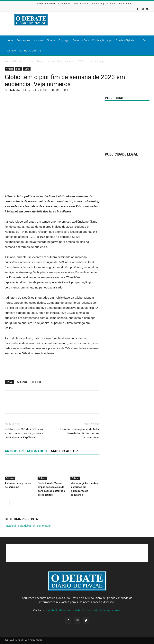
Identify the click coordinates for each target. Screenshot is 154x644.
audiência (22, 382)
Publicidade (125, 3)
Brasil (30, 61)
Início (8, 61)
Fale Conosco (81, 3)
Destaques (24, 40)
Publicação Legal (102, 40)
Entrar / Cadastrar (46, 3)
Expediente (64, 3)
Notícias (38, 40)
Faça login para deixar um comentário (28, 526)
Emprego (64, 40)
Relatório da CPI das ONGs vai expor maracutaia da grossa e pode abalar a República (24, 433)
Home (10, 40)
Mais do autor (64, 451)
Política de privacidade (104, 3)
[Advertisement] (52, 184)
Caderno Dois (81, 40)
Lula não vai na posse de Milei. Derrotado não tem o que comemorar (80, 433)
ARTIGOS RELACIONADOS (26, 451)
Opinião (11, 50)
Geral (27, 69)
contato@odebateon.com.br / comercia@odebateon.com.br (83, 610)
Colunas (10, 478)
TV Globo (36, 382)
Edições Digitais (125, 40)
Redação (14, 90)
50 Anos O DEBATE (30, 50)
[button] (145, 40)
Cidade (51, 40)
